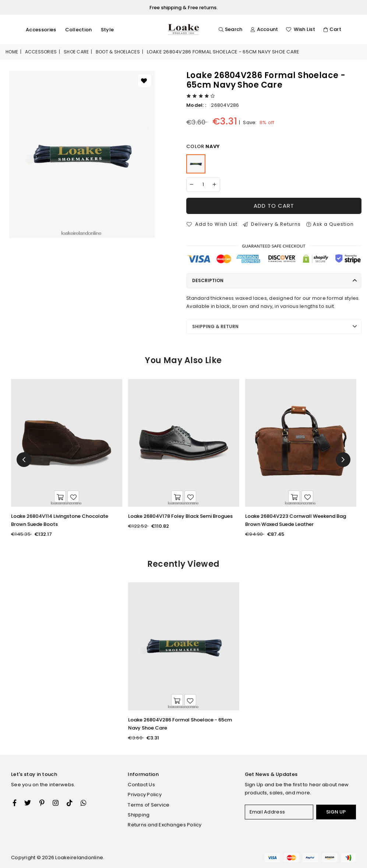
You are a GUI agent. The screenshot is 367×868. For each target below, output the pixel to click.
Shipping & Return (215, 326)
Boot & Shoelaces (118, 52)
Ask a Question (330, 224)
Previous (24, 460)
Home (12, 52)
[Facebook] (15, 803)
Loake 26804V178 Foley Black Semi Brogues (180, 516)
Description (208, 280)
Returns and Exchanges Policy (165, 825)
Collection (79, 30)
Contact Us (141, 785)
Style (107, 30)
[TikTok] (70, 803)
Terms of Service (149, 805)
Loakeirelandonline (79, 858)
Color (203, 147)
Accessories (41, 30)
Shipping (139, 815)
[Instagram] (42, 803)
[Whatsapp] (84, 803)
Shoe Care (76, 52)
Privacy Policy (145, 795)
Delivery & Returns (272, 224)
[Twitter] (28, 803)
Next (343, 460)
